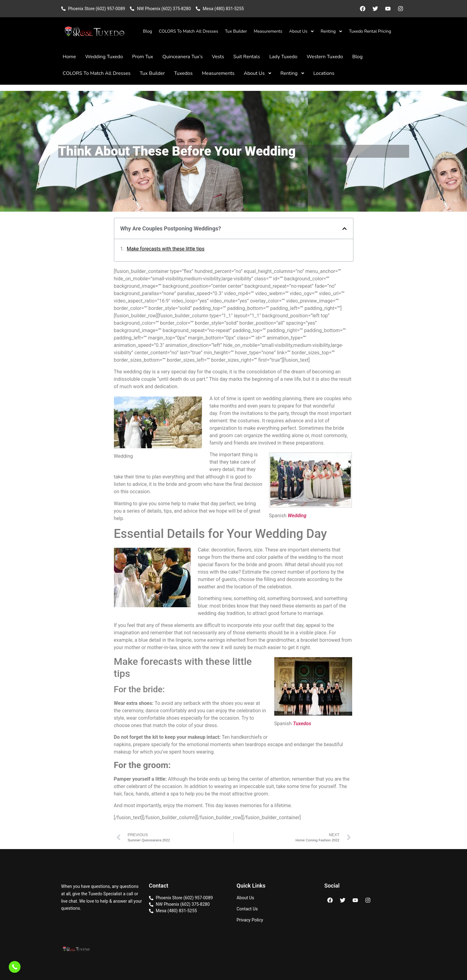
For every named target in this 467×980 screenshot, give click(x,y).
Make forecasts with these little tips (166, 249)
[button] (344, 229)
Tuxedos (302, 724)
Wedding (297, 516)
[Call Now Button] (15, 967)
